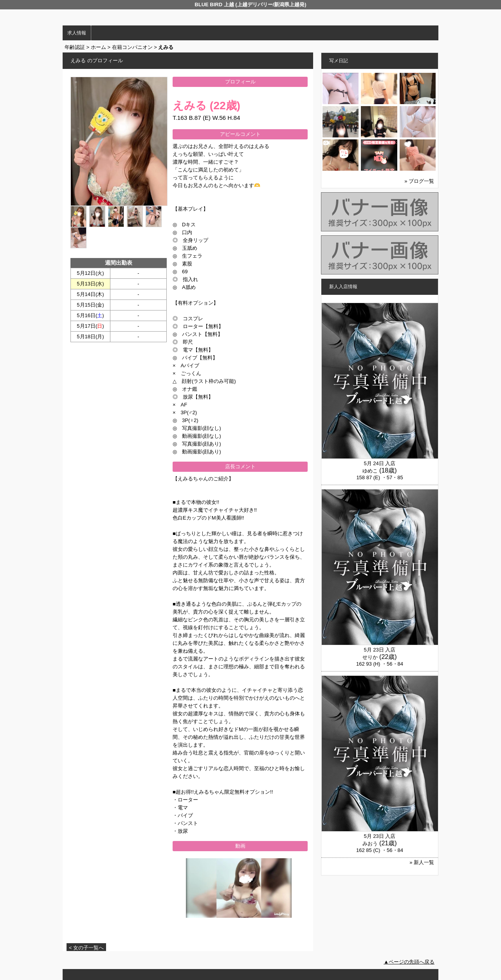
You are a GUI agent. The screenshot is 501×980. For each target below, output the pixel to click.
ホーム (98, 47)
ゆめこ (370, 471)
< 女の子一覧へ (86, 948)
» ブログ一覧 (419, 181)
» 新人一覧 (422, 862)
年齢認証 (75, 47)
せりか (370, 657)
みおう (370, 844)
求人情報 (77, 33)
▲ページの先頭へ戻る (409, 962)
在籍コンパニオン (132, 47)
